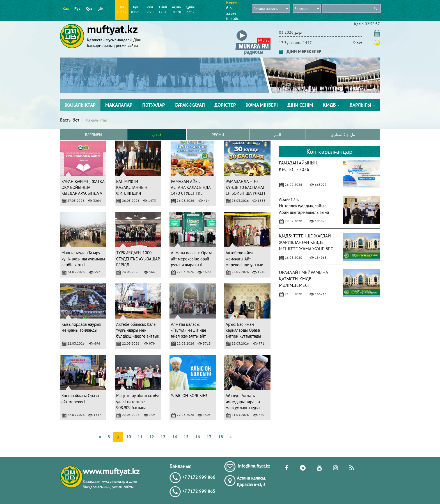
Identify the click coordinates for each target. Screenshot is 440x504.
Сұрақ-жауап (190, 105)
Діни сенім (300, 105)
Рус (77, 8)
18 (221, 437)
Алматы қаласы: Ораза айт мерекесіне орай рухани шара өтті (192, 259)
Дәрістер (225, 105)
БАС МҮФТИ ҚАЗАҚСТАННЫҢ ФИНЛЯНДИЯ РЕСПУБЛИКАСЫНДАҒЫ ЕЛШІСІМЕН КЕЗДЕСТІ (138, 193)
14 (175, 437)
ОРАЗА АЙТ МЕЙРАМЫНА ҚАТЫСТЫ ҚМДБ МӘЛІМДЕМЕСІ (303, 279)
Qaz (89, 8)
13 (163, 437)
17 (209, 437)
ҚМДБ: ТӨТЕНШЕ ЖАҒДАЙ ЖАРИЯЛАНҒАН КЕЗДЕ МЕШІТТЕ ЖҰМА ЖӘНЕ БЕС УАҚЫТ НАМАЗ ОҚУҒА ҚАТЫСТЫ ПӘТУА (306, 248)
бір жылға (231, 11)
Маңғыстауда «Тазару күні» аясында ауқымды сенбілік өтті (83, 259)
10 (129, 437)
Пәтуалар (154, 105)
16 (198, 437)
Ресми (218, 135)
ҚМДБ (331, 105)
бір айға (233, 19)
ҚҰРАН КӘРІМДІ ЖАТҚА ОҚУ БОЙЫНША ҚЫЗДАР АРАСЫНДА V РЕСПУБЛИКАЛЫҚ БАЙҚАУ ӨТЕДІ (83, 193)
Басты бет (70, 120)
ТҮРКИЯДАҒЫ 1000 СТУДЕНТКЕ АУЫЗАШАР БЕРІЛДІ (138, 259)
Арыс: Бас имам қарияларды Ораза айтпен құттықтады (243, 330)
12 (152, 437)
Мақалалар (119, 105)
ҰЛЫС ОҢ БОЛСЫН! (189, 396)
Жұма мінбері (262, 105)
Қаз (66, 8)
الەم (278, 135)
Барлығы (362, 105)
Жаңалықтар (80, 105)
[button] (253, 31)
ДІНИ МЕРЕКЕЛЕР (300, 51)
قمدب (157, 135)
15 (186, 437)
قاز (100, 8)
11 (140, 437)
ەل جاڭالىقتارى (343, 135)
